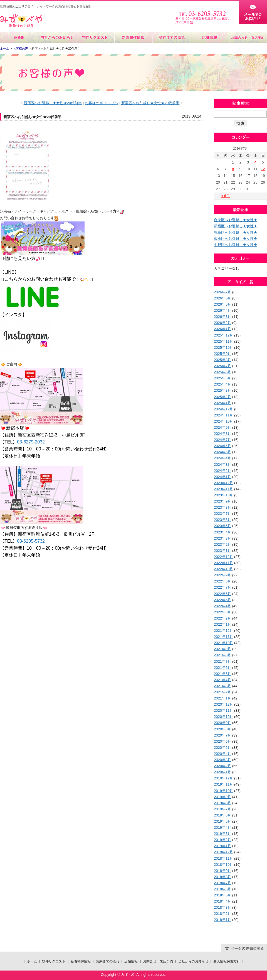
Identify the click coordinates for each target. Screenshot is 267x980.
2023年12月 (223, 483)
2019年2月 (222, 840)
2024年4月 (222, 458)
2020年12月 (223, 704)
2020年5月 (222, 748)
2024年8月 (222, 434)
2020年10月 (223, 717)
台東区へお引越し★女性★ (236, 220)
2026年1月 (222, 329)
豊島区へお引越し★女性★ (236, 232)
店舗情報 (210, 37)
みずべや (21, 21)
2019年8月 (222, 803)
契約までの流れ (171, 37)
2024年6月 (222, 446)
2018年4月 (222, 901)
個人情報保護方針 (227, 961)
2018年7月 (222, 883)
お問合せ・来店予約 (248, 37)
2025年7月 (222, 366)
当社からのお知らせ (57, 37)
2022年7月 (222, 587)
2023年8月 (222, 507)
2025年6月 (222, 372)
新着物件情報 (133, 37)
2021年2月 (222, 692)
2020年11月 (223, 710)
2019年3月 (222, 834)
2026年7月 (222, 292)
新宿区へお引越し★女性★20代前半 (53, 103)
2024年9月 (222, 427)
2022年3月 (222, 612)
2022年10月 (223, 569)
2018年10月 (223, 865)
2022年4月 (222, 606)
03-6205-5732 (31, 541)
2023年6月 (222, 520)
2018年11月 (223, 858)
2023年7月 (222, 514)
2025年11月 (223, 341)
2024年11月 (223, 415)
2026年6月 (222, 298)
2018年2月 (222, 914)
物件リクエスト (95, 37)
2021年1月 (222, 698)
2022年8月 (222, 581)
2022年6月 (222, 594)
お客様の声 (20, 48)
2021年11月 (223, 637)
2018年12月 (223, 852)
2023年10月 (223, 495)
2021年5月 (222, 674)
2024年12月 (223, 409)
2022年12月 (223, 557)
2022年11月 (223, 563)
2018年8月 (222, 877)
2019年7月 (222, 809)
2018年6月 (222, 889)
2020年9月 (222, 723)
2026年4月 (222, 310)
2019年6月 (222, 815)
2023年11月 (223, 489)
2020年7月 (222, 735)
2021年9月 (222, 649)
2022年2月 (222, 618)
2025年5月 (222, 378)
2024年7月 (222, 440)
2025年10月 (223, 348)
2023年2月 (222, 544)
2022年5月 (222, 600)
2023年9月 (222, 501)
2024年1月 (222, 477)
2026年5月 (222, 304)
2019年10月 (223, 791)
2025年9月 (222, 354)
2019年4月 (222, 827)
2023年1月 (222, 551)
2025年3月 (222, 390)
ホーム (19, 37)
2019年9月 (222, 797)
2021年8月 (222, 655)
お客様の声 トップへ (102, 103)
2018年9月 (222, 871)
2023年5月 (222, 526)
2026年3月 (222, 317)
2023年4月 (222, 532)
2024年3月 (222, 465)
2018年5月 (222, 895)
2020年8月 (222, 729)
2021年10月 (223, 643)
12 (263, 169)
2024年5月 (222, 452)
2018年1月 (222, 920)
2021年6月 (222, 668)
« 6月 (225, 196)
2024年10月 (223, 421)
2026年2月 (222, 323)
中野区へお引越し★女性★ (236, 245)
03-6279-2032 (31, 442)
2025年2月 (222, 397)
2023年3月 (222, 538)
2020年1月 (222, 772)
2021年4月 (222, 680)
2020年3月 (222, 760)
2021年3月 (222, 686)
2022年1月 (222, 624)
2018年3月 (222, 907)
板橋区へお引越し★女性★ (236, 239)
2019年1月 (222, 846)
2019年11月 (223, 784)
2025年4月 (222, 384)
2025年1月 (222, 403)
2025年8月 (222, 360)
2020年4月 (222, 754)
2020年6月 (222, 741)
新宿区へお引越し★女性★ (236, 226)
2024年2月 (222, 471)
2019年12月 (223, 778)
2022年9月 (222, 575)
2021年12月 (223, 631)
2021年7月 (222, 661)
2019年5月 (222, 821)
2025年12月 (223, 335)
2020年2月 (222, 766)
